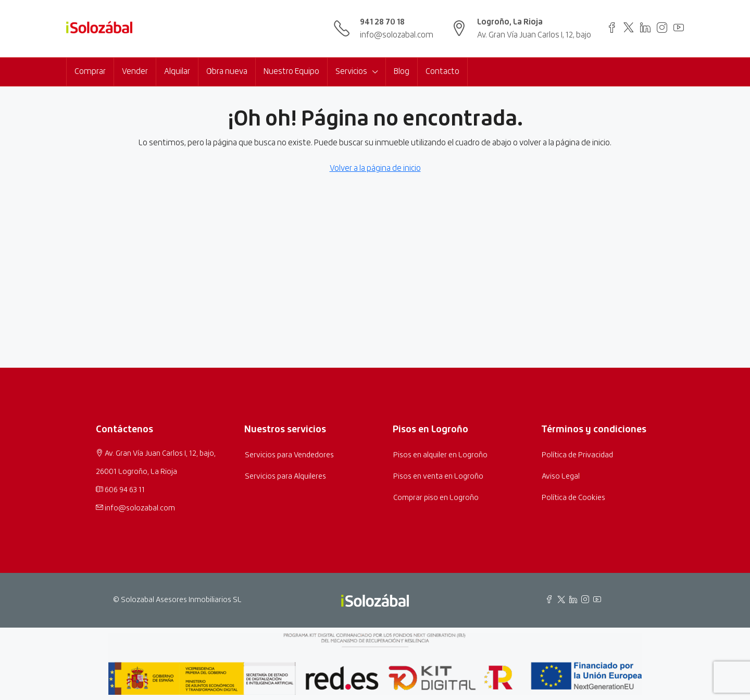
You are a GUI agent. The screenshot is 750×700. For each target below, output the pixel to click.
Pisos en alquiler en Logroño (440, 455)
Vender (135, 72)
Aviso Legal (561, 477)
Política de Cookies (573, 498)
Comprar (90, 72)
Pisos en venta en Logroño (438, 477)
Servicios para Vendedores (289, 455)
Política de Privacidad (577, 455)
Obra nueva (227, 72)
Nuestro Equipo (291, 72)
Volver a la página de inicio (375, 168)
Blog (402, 72)
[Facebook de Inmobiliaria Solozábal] (551, 600)
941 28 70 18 (382, 22)
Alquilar (177, 72)
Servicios (351, 72)
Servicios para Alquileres (285, 477)
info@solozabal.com (397, 35)
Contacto (442, 72)
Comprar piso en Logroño (436, 498)
